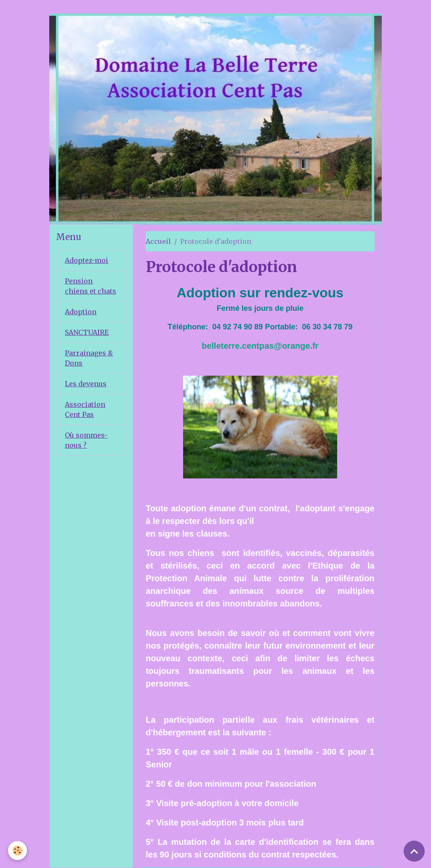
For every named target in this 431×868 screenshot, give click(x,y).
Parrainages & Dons (89, 358)
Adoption (81, 312)
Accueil (158, 241)
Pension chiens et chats (90, 286)
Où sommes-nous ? (86, 440)
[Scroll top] (414, 851)
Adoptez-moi (86, 260)
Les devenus (86, 384)
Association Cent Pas (85, 409)
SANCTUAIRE (87, 332)
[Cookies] (18, 851)
